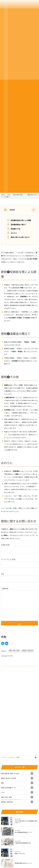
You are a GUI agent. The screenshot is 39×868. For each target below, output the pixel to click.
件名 (19, 578)
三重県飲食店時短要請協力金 (23, 843)
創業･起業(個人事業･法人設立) (17, 773)
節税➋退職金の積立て (19, 225)
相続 (17, 783)
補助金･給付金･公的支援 (17, 778)
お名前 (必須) (19, 549)
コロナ (17, 792)
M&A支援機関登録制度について (23, 832)
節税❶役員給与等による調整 (21, 220)
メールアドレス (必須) (19, 563)
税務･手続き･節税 (14, 651)
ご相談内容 (19, 602)
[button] (33, 210)
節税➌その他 (15, 229)
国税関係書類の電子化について (23, 863)
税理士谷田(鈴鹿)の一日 (17, 788)
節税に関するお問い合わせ (20, 237)
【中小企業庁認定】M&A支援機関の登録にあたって (26, 822)
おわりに (14, 233)
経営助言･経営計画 (27, 651)
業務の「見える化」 (20, 854)
